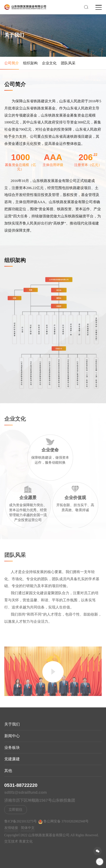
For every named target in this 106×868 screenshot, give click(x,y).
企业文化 (49, 63)
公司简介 (12, 63)
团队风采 (68, 63)
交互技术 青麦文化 (18, 841)
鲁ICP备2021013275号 (21, 821)
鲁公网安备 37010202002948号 (63, 822)
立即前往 (15, 810)
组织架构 (30, 63)
